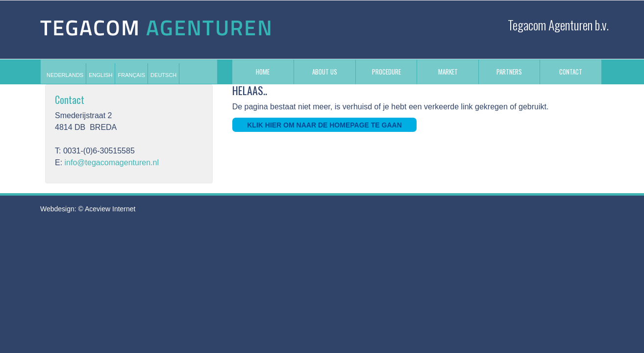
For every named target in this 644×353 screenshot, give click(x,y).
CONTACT (571, 72)
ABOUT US (325, 72)
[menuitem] (65, 75)
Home (263, 72)
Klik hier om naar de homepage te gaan (324, 125)
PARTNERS (509, 72)
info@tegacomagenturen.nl (112, 163)
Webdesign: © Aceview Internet (88, 209)
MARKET (448, 72)
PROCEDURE (386, 72)
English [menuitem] (100, 75)
